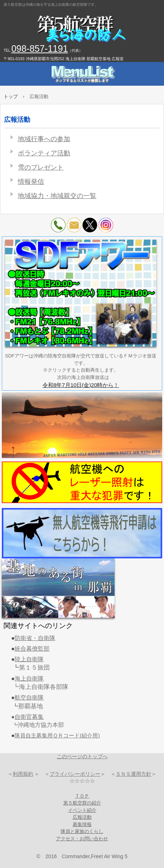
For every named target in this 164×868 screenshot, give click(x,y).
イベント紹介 (82, 810)
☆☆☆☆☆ (82, 781)
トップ (11, 96)
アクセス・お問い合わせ (82, 839)
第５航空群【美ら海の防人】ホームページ (82, 29)
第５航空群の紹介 (82, 803)
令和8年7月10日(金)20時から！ (81, 385)
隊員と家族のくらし (82, 831)
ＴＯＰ (82, 796)
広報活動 (82, 817)
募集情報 (82, 824)
